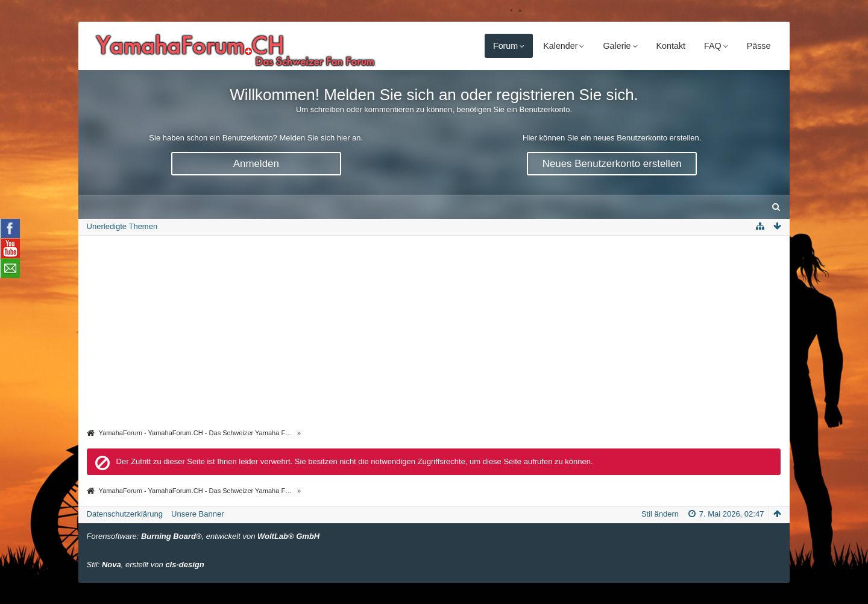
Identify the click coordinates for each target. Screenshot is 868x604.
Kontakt (671, 46)
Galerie (617, 46)
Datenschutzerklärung (125, 514)
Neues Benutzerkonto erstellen (612, 164)
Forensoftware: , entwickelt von (203, 536)
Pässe (759, 46)
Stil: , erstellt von (146, 565)
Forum (505, 46)
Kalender (560, 46)
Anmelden (256, 164)
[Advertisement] (434, 333)
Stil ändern (660, 514)
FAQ (713, 46)
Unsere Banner (197, 514)
